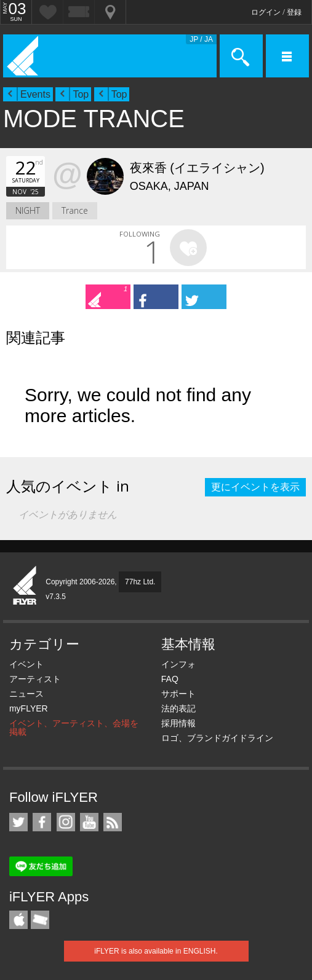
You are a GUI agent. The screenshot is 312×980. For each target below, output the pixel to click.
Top (81, 94)
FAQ (170, 679)
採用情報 (178, 723)
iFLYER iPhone (18, 920)
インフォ (178, 664)
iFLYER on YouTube (89, 822)
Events (35, 94)
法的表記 (178, 708)
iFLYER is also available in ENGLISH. (156, 951)
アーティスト (35, 679)
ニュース (26, 694)
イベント (26, 664)
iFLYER (25, 586)
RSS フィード (113, 822)
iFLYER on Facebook (42, 822)
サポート (178, 694)
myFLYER (29, 708)
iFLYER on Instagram (66, 822)
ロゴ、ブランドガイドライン (217, 738)
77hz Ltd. (140, 582)
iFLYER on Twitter (18, 822)
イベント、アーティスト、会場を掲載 (74, 727)
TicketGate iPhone (40, 920)
